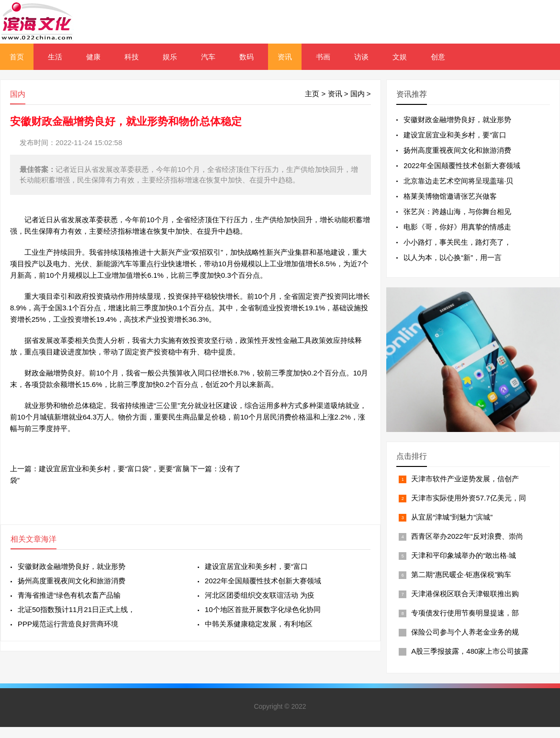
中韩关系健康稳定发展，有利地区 (259, 624)
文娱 (400, 57)
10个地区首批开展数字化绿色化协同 (263, 609)
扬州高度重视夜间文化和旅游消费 (72, 581)
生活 (55, 57)
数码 (246, 57)
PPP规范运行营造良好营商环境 (68, 624)
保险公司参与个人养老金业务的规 (465, 632)
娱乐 (170, 57)
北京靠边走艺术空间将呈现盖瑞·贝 (458, 181)
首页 (17, 57)
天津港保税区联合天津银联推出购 (465, 594)
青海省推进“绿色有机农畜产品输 (69, 595)
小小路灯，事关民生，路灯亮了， (457, 242)
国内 (358, 94)
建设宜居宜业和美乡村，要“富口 (256, 566)
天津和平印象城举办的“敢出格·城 (464, 555)
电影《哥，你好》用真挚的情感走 (457, 227)
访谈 (361, 57)
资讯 (285, 57)
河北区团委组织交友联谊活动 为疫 (260, 595)
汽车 (208, 57)
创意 (438, 57)
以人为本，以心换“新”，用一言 (453, 257)
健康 (93, 57)
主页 (312, 94)
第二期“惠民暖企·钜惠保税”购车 (461, 574)
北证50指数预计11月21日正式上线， (76, 609)
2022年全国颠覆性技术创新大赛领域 (263, 581)
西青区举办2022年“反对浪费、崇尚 (467, 536)
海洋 (49, 539)
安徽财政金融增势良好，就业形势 (72, 566)
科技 (132, 57)
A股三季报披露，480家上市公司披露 (470, 651)
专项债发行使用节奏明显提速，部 (465, 613)
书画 (323, 57)
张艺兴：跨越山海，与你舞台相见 (457, 211)
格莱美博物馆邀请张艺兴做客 (450, 196)
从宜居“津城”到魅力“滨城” (452, 517)
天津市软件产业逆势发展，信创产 (465, 479)
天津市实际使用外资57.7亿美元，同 (468, 498)
